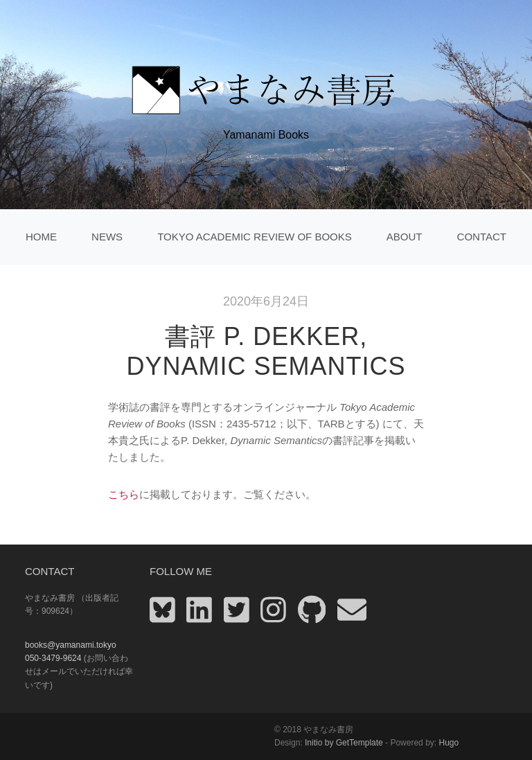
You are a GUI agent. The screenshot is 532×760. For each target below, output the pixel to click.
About (405, 237)
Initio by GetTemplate (344, 743)
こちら (124, 494)
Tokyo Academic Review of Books (255, 237)
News (107, 237)
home (41, 237)
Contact (482, 237)
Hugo (449, 743)
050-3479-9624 (53, 658)
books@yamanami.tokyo (71, 645)
